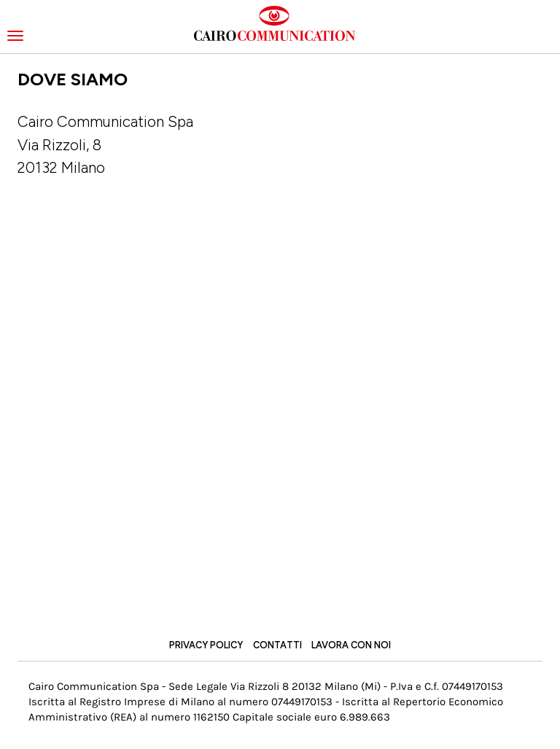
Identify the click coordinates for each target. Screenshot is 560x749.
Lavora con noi (351, 645)
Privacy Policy (206, 645)
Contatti (277, 645)
